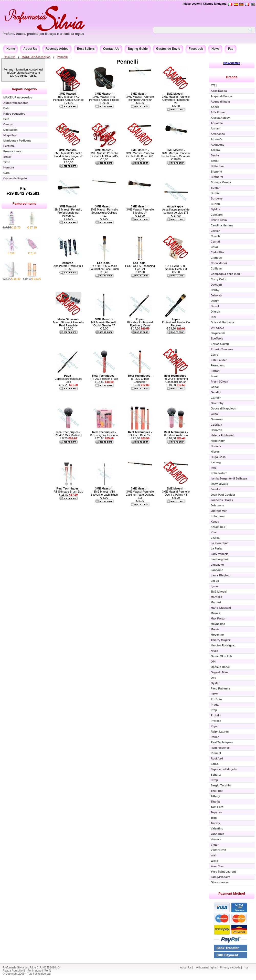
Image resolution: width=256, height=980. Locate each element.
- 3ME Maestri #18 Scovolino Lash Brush (104, 492)
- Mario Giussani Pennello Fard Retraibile (68, 322)
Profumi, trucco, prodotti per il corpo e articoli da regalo (43, 34)
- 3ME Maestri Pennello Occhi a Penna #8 (176, 492)
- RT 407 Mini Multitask (68, 434)
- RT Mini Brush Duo (176, 434)
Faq (231, 49)
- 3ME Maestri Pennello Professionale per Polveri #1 (68, 211)
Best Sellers (86, 49)
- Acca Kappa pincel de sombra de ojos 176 (176, 209)
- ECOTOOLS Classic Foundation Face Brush (104, 266)
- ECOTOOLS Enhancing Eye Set (140, 266)
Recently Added (57, 49)
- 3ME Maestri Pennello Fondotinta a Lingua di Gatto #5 (68, 155)
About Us (30, 49)
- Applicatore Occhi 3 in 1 (68, 264)
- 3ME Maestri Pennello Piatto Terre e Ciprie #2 (176, 153)
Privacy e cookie (231, 967)
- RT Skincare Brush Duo (68, 490)
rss (246, 967)
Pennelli (62, 57)
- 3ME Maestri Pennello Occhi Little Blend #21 (140, 153)
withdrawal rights (206, 967)
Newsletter (232, 63)
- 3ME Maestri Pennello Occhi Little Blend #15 (104, 153)
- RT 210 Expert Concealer (140, 379)
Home (11, 49)
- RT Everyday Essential (104, 434)
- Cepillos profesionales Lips (68, 379)
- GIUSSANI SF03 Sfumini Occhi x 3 (176, 266)
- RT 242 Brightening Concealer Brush (176, 379)
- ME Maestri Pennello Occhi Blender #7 (104, 322)
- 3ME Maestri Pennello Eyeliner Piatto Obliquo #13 (140, 493)
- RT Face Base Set (140, 434)
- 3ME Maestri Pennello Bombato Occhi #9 (140, 97)
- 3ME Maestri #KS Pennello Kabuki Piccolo (104, 97)
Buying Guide (138, 49)
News (215, 49)
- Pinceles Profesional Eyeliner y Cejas (140, 322)
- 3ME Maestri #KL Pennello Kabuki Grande (68, 97)
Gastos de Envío (168, 49)
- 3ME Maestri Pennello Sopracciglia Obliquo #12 (104, 211)
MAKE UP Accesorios (36, 57)
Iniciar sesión (191, 4)
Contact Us (111, 49)
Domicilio (10, 57)
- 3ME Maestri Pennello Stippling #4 (140, 209)
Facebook (196, 49)
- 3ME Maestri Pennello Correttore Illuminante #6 (176, 98)
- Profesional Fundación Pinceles (176, 322)
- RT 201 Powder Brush (104, 377)
